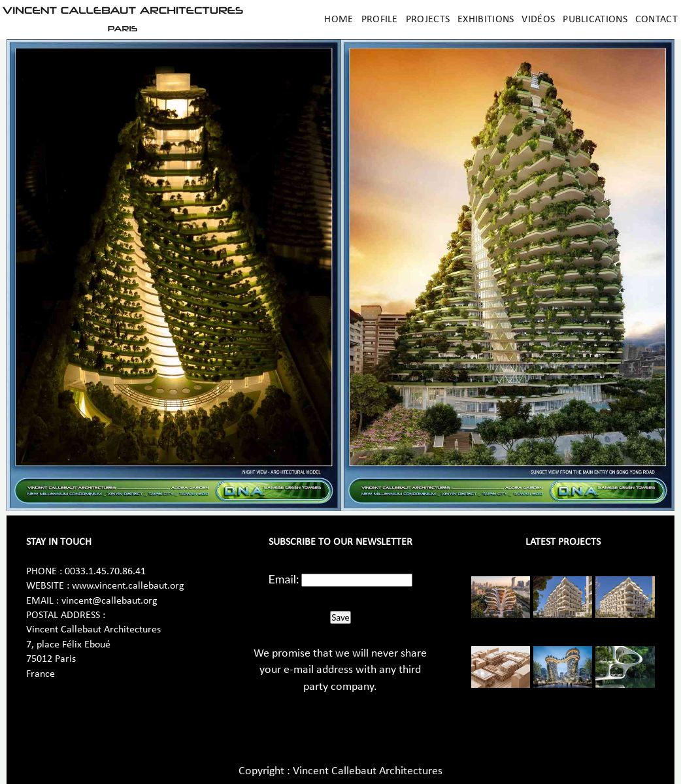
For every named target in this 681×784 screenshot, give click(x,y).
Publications (595, 20)
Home (339, 20)
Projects (428, 20)
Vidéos (538, 20)
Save (340, 617)
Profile (380, 20)
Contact (656, 20)
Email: (284, 579)
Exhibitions (486, 20)
